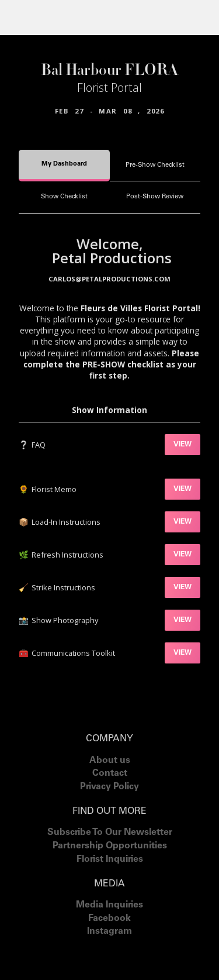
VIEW (182, 445)
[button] (23, 18)
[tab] (64, 166)
